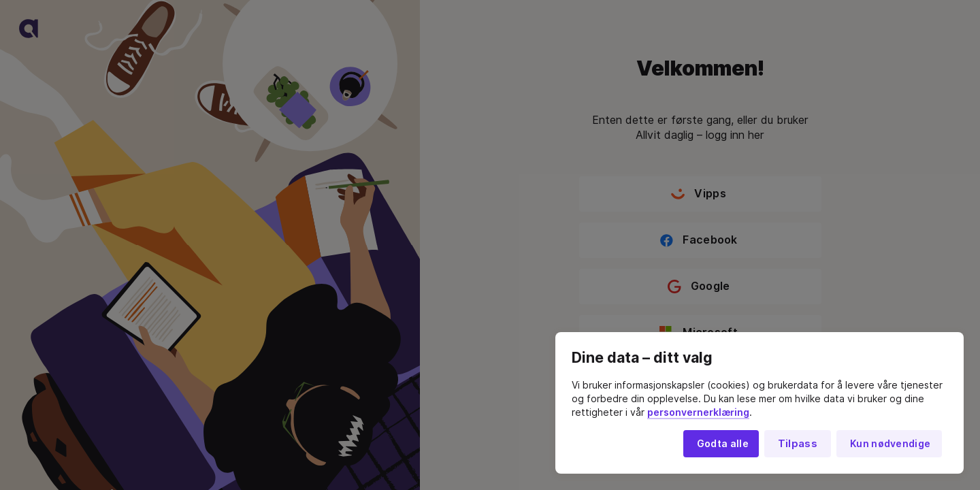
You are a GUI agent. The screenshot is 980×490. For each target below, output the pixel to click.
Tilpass (798, 444)
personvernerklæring (698, 412)
